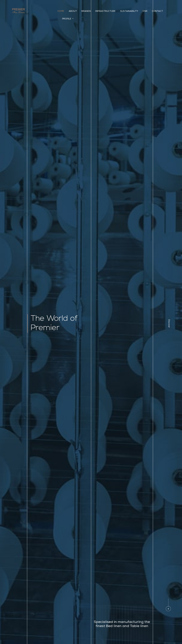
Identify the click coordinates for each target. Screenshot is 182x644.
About (73, 11)
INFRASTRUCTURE (106, 11)
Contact (157, 11)
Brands (86, 11)
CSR (145, 11)
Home (61, 11)
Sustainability (129, 11)
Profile (68, 19)
